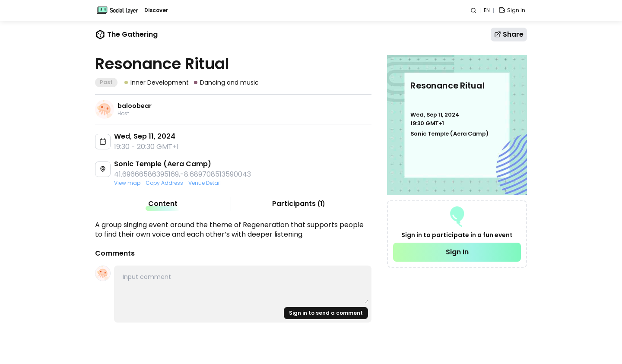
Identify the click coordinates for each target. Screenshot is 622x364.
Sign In (457, 252)
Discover (156, 10)
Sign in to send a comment (326, 313)
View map (127, 183)
